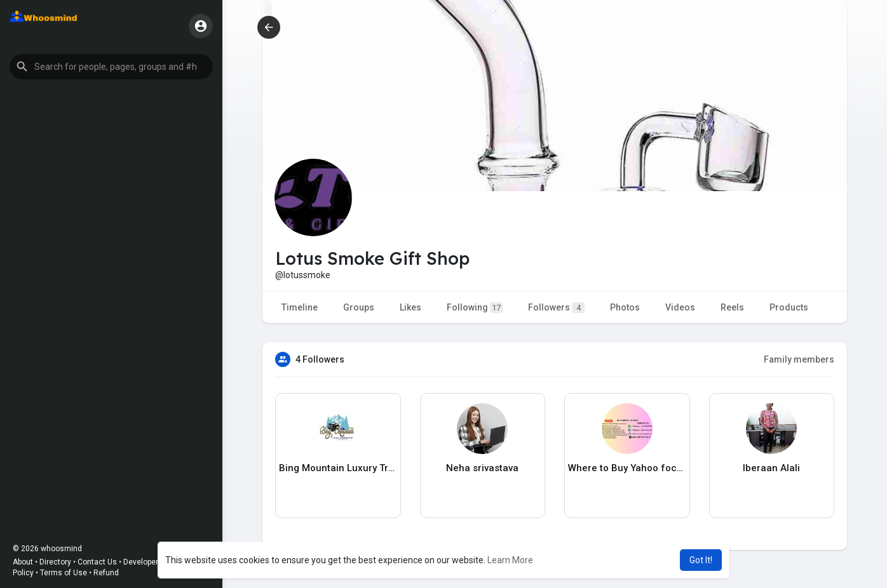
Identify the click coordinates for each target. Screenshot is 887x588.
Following (475, 308)
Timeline (300, 307)
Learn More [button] (510, 560)
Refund (106, 573)
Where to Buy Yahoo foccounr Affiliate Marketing (627, 468)
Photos (625, 307)
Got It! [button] (701, 560)
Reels (732, 307)
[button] (111, 67)
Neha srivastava (482, 468)
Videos (680, 307)
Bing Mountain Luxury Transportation (338, 468)
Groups (359, 307)
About (23, 562)
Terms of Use (64, 573)
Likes (410, 307)
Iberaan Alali (771, 468)
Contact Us (97, 562)
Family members (799, 359)
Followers (556, 308)
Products (789, 307)
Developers (143, 562)
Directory (55, 562)
